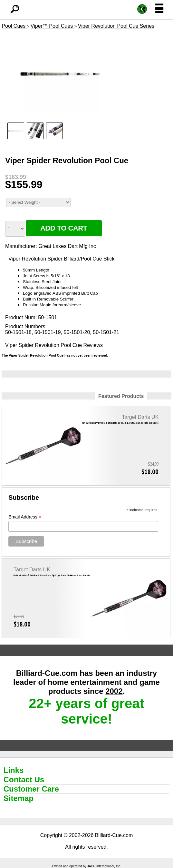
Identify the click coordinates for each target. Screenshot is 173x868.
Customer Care (31, 789)
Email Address (25, 517)
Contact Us (24, 779)
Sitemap (19, 798)
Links (14, 770)
